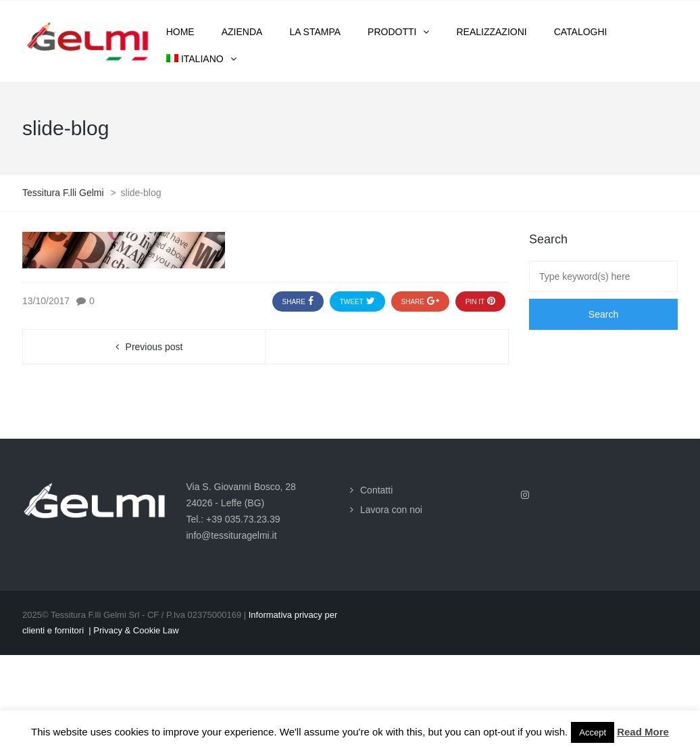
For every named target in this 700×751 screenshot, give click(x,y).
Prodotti (392, 32)
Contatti (376, 490)
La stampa (315, 32)
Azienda (242, 32)
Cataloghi (581, 32)
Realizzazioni (491, 32)
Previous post (154, 347)
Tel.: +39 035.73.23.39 (233, 519)
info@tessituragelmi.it (232, 535)
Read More (643, 732)
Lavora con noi (391, 510)
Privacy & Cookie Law (136, 630)
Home (180, 32)
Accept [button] (593, 732)
